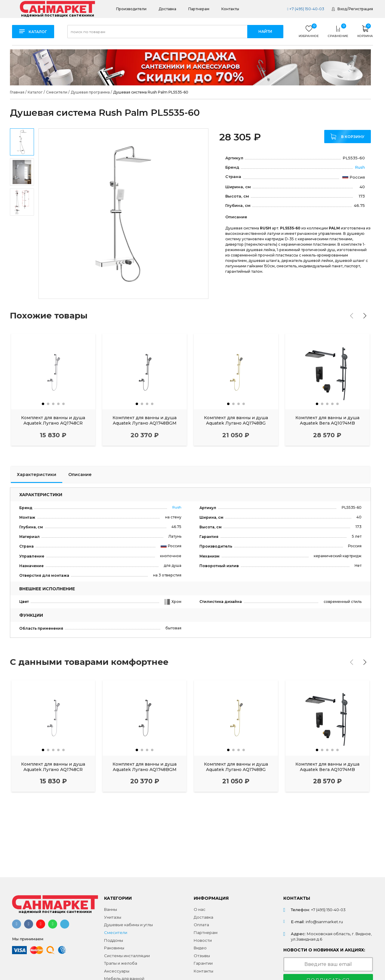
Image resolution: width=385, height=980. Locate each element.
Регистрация (361, 9)
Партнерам (199, 9)
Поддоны (114, 940)
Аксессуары (117, 971)
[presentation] (352, 316)
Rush (360, 167)
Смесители (116, 932)
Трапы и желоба (121, 963)
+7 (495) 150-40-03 (305, 9)
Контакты (230, 9)
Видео (200, 948)
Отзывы (202, 956)
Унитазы (113, 917)
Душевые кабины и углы (128, 925)
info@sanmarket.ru (324, 922)
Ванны (111, 909)
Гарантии (203, 963)
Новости (203, 940)
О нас (200, 909)
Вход (342, 9)
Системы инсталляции (127, 956)
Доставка (167, 9)
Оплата (201, 925)
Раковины (114, 948)
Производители (131, 9)
